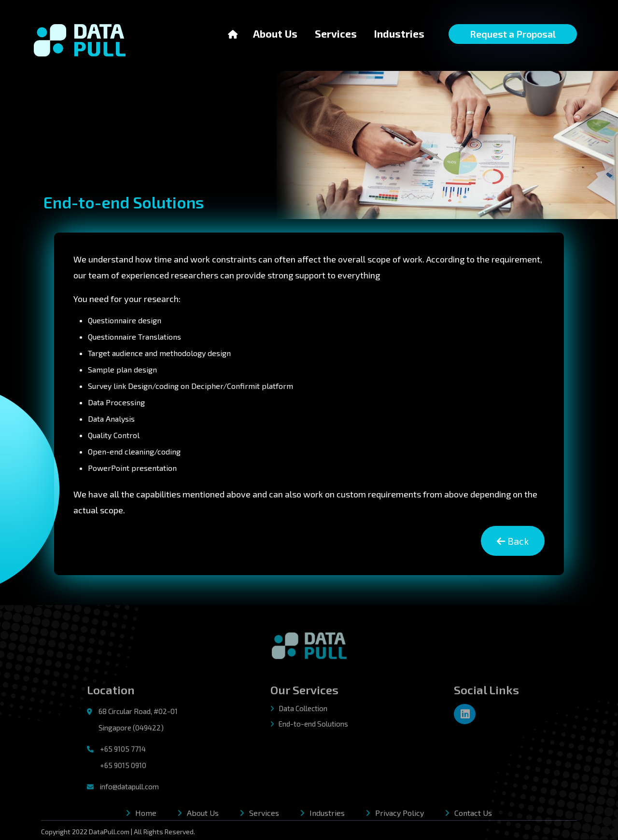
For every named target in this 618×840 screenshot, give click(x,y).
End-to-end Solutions (309, 727)
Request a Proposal (513, 34)
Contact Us (473, 815)
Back (512, 541)
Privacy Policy (400, 815)
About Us (275, 33)
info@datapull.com (129, 789)
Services (336, 34)
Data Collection (299, 711)
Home (146, 815)
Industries (399, 34)
